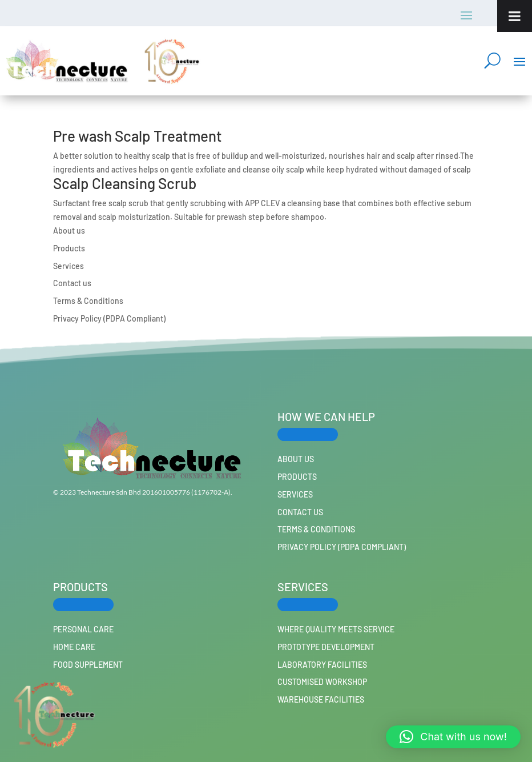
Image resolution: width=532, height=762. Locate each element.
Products (69, 248)
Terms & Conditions (88, 301)
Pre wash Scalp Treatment (138, 136)
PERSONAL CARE (83, 629)
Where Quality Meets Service (336, 629)
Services (68, 266)
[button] (453, 737)
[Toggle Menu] (515, 16)
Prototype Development (326, 647)
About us (69, 230)
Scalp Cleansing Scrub (125, 183)
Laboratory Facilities (322, 665)
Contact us (72, 283)
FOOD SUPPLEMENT (88, 665)
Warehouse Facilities (321, 699)
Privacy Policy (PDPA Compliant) (109, 318)
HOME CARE (74, 647)
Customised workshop (322, 682)
